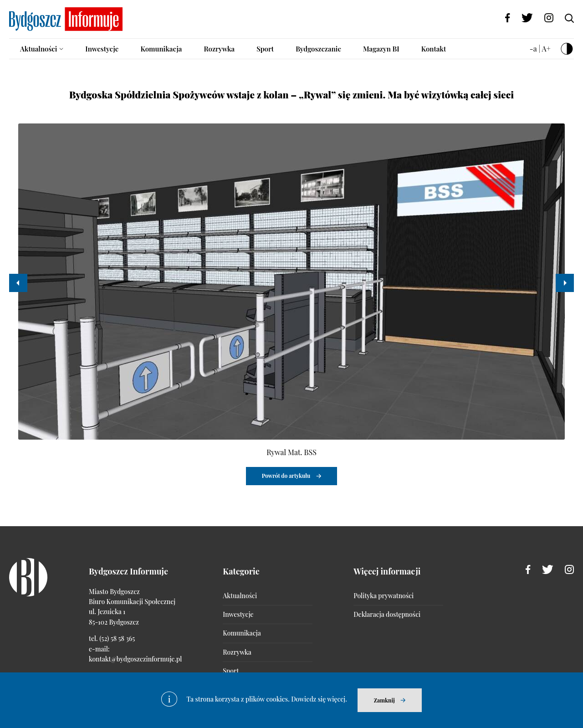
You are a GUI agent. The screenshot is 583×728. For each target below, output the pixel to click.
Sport (265, 49)
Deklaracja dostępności (387, 614)
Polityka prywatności (384, 596)
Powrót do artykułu (286, 476)
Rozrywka (219, 49)
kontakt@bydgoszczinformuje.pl (135, 659)
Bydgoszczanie (318, 49)
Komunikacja (161, 49)
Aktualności (38, 49)
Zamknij (384, 700)
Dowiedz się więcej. (319, 699)
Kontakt (434, 49)
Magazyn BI (381, 49)
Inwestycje (102, 49)
